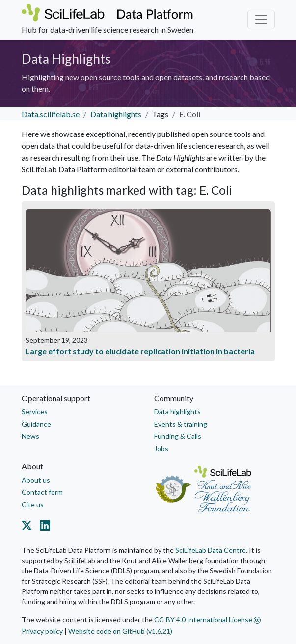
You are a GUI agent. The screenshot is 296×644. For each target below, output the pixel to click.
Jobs (161, 448)
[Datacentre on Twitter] (29, 527)
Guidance (36, 424)
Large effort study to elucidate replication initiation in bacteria (140, 351)
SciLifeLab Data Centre (211, 550)
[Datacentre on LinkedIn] (43, 527)
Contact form (42, 492)
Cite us (33, 504)
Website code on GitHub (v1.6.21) (120, 631)
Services (35, 412)
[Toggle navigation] (261, 20)
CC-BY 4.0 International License (207, 620)
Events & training (181, 424)
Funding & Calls (178, 436)
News (30, 436)
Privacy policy (42, 631)
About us (36, 480)
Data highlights (116, 114)
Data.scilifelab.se (51, 114)
